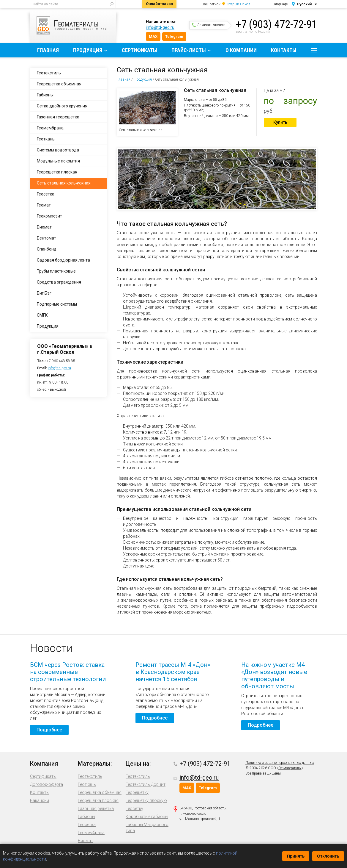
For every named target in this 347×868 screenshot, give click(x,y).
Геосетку (134, 808)
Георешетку (137, 792)
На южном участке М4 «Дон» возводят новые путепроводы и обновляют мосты (274, 675)
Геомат (44, 205)
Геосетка (46, 194)
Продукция (88, 50)
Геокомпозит (49, 216)
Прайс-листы (189, 50)
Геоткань (46, 139)
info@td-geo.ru (160, 27)
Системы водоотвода (58, 150)
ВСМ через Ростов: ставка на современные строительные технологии (68, 672)
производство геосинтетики (76, 25)
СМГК (42, 315)
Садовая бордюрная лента (63, 260)
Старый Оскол (238, 4)
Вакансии (40, 800)
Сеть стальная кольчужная (64, 183)
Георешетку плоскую (146, 800)
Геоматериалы (290, 768)
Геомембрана (50, 128)
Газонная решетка (96, 808)
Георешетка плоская (57, 172)
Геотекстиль (49, 73)
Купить (280, 122)
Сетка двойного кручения (62, 106)
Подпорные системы (57, 304)
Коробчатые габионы (147, 817)
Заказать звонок (208, 25)
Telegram (174, 36)
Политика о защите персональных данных (280, 763)
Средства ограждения (59, 282)
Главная (48, 50)
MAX (153, 36)
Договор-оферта (46, 784)
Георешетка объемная (59, 84)
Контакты (284, 50)
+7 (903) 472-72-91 (276, 24)
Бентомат (46, 238)
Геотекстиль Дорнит (146, 784)
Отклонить (328, 856)
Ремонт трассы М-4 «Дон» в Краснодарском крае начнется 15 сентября (173, 672)
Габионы (45, 95)
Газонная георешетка (58, 117)
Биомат (44, 227)
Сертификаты (139, 50)
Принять (296, 856)
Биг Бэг (44, 293)
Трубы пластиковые (56, 271)
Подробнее (49, 730)
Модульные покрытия (58, 161)
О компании (241, 50)
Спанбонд (47, 249)
